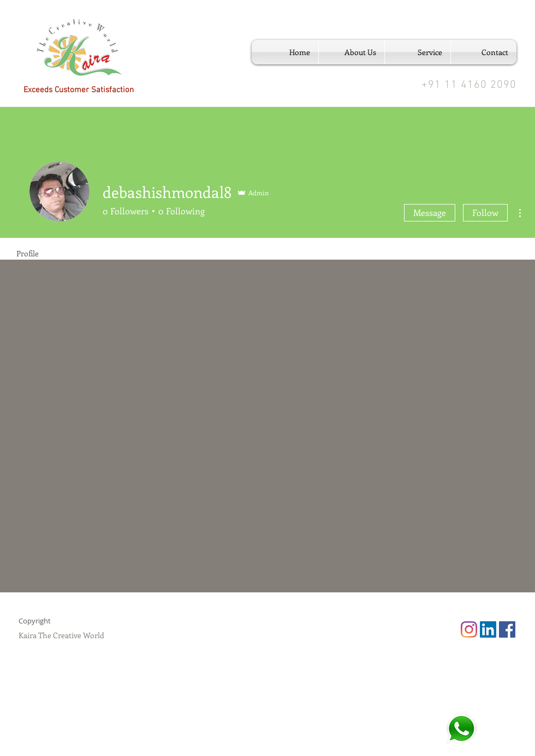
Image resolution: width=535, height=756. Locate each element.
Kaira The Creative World (61, 635)
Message (430, 212)
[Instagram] (469, 629)
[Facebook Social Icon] (507, 629)
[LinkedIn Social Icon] (488, 629)
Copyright (35, 621)
